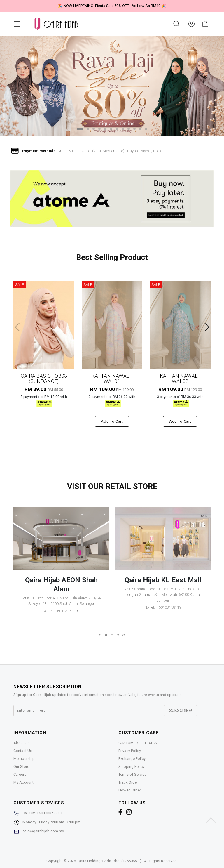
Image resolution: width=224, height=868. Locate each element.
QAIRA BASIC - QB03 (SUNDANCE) (44, 379)
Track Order (128, 782)
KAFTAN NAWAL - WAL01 (112, 379)
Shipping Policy (131, 767)
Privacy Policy (130, 751)
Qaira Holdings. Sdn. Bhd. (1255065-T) (110, 861)
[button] (80, 129)
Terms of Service (132, 774)
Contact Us (23, 751)
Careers (20, 774)
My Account (23, 782)
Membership (24, 759)
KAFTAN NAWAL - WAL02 (180, 379)
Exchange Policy (132, 759)
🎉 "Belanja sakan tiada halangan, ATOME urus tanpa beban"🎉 (112, 6)
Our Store (21, 767)
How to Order (130, 790)
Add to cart (112, 421)
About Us (21, 743)
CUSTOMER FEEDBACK (138, 743)
